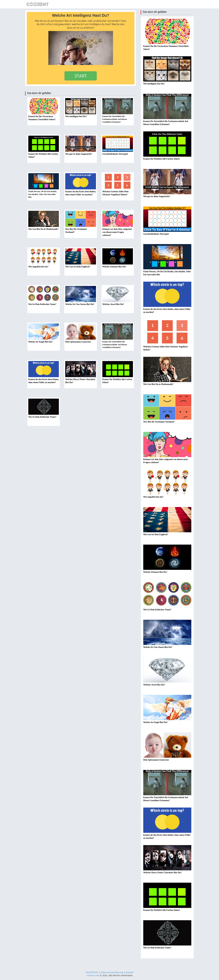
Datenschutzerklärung (112, 972)
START (81, 76)
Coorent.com (93, 975)
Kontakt (129, 972)
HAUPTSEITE (92, 972)
